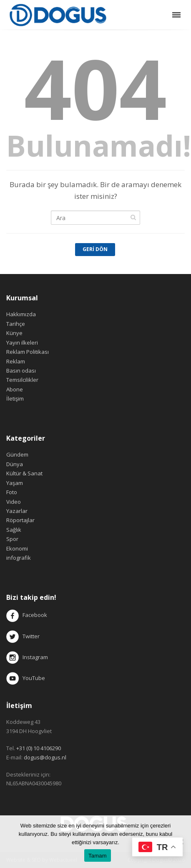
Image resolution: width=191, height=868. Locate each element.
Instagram (28, 657)
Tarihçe (16, 324)
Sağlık (14, 530)
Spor (12, 539)
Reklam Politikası (28, 352)
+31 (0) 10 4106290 (39, 748)
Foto (12, 492)
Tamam (98, 856)
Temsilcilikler (22, 380)
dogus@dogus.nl (45, 757)
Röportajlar (20, 520)
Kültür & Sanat (24, 473)
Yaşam (15, 483)
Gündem (17, 454)
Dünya (15, 464)
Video (14, 502)
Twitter (23, 636)
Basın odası (21, 371)
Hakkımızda (21, 314)
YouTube (26, 678)
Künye (14, 333)
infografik (19, 558)
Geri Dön (95, 249)
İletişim (15, 398)
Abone (15, 389)
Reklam (16, 361)
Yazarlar (17, 511)
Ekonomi (17, 548)
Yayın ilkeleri (22, 343)
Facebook (35, 615)
